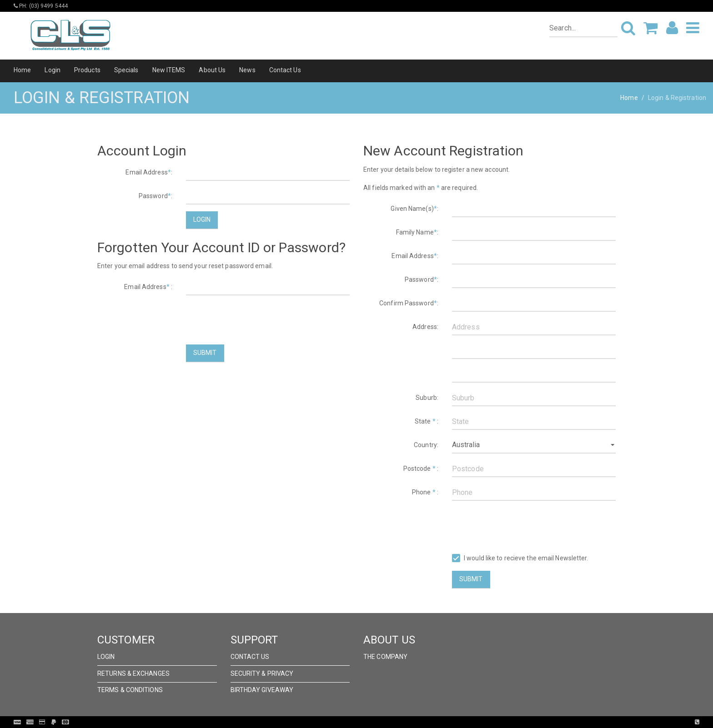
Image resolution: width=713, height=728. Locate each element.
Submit (205, 353)
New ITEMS (169, 70)
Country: (426, 445)
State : (427, 421)
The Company (385, 657)
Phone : (425, 492)
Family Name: (417, 232)
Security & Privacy (262, 673)
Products (87, 70)
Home (22, 70)
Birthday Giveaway (262, 690)
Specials (126, 70)
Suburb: (427, 398)
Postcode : (421, 469)
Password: (156, 196)
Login (53, 70)
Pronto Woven (375, 722)
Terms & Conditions (130, 690)
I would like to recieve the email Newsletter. (520, 558)
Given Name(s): (414, 209)
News (247, 70)
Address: (425, 327)
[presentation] (255, 320)
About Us (212, 70)
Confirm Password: (409, 303)
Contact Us (285, 70)
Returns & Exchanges (133, 673)
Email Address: (149, 172)
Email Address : (148, 287)
